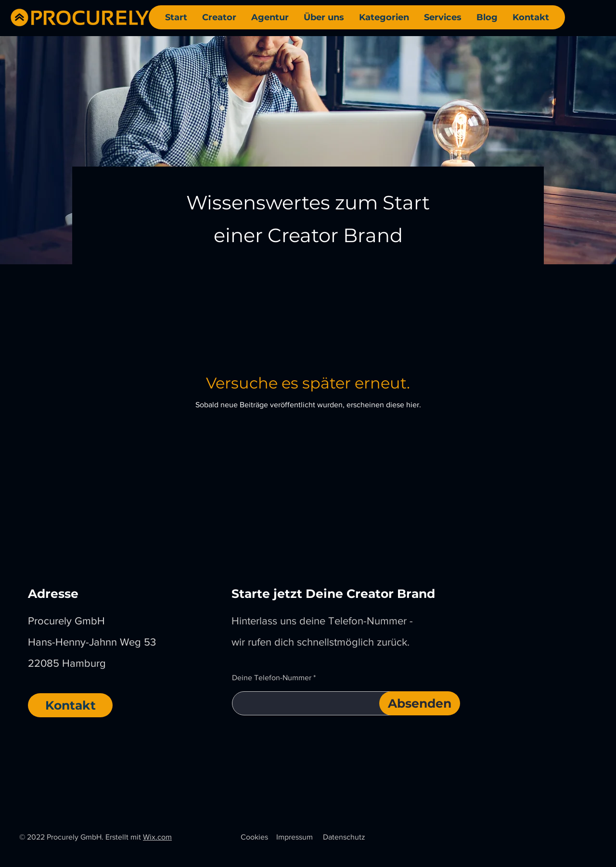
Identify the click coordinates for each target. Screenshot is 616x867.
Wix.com (157, 837)
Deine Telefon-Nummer (272, 678)
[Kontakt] (70, 705)
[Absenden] (420, 703)
